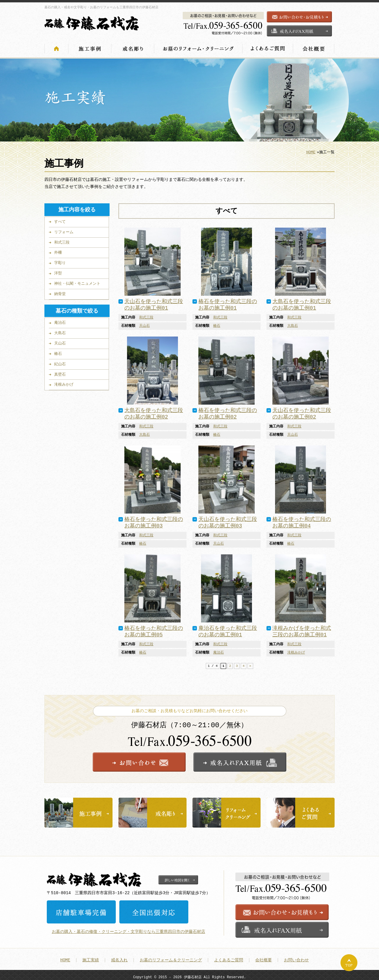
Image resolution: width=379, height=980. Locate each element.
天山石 (144, 324)
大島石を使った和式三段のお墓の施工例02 (154, 412)
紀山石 (60, 362)
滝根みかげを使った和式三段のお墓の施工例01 (302, 630)
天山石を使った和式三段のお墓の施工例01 (154, 303)
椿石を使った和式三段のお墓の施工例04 (302, 521)
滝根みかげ (296, 651)
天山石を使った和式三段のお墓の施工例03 (228, 521)
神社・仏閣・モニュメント (77, 282)
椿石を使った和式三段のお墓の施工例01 (228, 303)
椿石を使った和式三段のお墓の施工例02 (228, 412)
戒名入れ (119, 957)
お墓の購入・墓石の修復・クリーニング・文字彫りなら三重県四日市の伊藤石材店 (129, 928)
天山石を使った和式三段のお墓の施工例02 (302, 412)
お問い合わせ (296, 957)
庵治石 (219, 651)
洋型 (58, 271)
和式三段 (146, 316)
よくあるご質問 (229, 957)
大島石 (293, 324)
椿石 (217, 324)
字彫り (60, 261)
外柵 (58, 251)
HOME (311, 150)
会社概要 (264, 957)
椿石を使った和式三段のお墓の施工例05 (154, 630)
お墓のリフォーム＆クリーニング (171, 957)
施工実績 (91, 957)
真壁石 (60, 373)
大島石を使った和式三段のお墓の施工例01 (302, 303)
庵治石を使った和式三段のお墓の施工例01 (228, 630)
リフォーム (64, 230)
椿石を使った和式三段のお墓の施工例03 (154, 521)
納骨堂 (60, 292)
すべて (60, 220)
